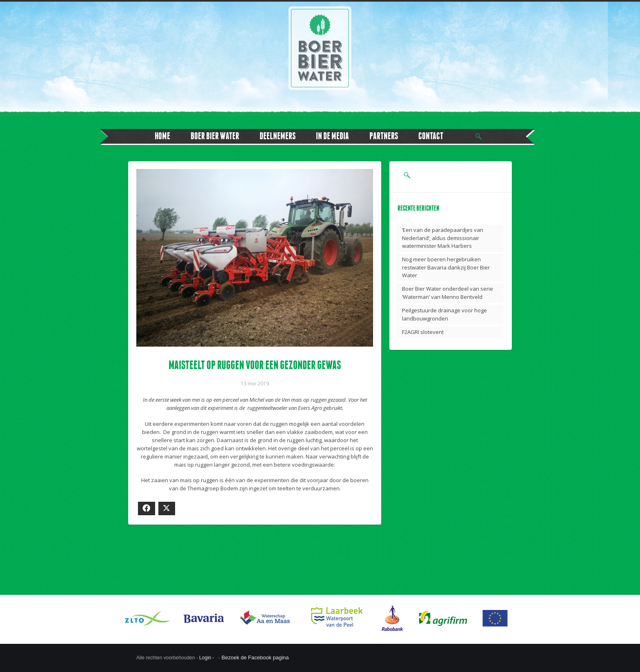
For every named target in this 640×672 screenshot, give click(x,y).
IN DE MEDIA (332, 136)
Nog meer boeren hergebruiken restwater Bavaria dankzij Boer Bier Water (446, 267)
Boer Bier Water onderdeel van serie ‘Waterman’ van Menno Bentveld (448, 293)
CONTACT (431, 136)
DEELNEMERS (278, 136)
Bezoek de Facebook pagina (255, 658)
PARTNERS (384, 136)
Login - (207, 658)
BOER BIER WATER (215, 136)
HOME (162, 136)
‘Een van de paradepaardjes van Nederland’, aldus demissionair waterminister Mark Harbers (443, 238)
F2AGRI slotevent (423, 332)
